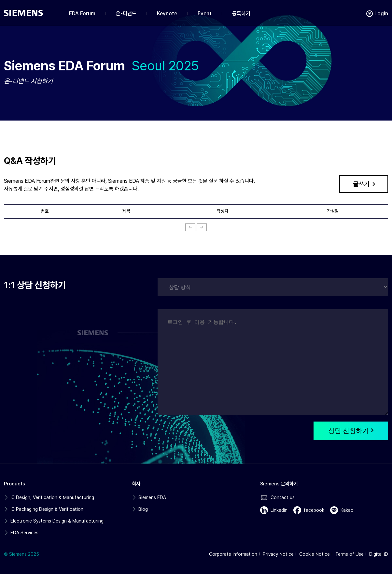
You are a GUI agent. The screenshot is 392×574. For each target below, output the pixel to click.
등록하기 (241, 14)
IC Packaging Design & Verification (47, 509)
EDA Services (24, 533)
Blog (143, 509)
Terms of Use (350, 554)
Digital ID (379, 554)
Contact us (283, 497)
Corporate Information (233, 554)
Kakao (347, 510)
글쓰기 (361, 184)
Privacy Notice (278, 554)
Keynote (167, 14)
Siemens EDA (152, 497)
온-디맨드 (126, 14)
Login (381, 14)
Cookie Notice (315, 554)
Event (205, 14)
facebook (314, 510)
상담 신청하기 (351, 431)
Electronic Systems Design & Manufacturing (57, 521)
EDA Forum (82, 14)
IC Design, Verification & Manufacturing (52, 497)
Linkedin (279, 510)
